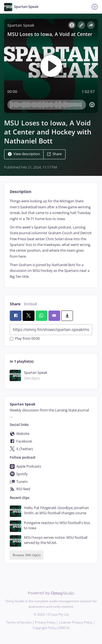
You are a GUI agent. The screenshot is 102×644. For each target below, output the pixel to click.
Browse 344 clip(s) (27, 555)
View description (24, 154)
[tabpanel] (51, 239)
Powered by (51, 593)
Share (54, 154)
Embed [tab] (30, 304)
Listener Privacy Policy (76, 622)
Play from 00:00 (25, 339)
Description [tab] (21, 192)
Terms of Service (19, 622)
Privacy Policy (45, 622)
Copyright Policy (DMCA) (51, 628)
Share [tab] (15, 304)
